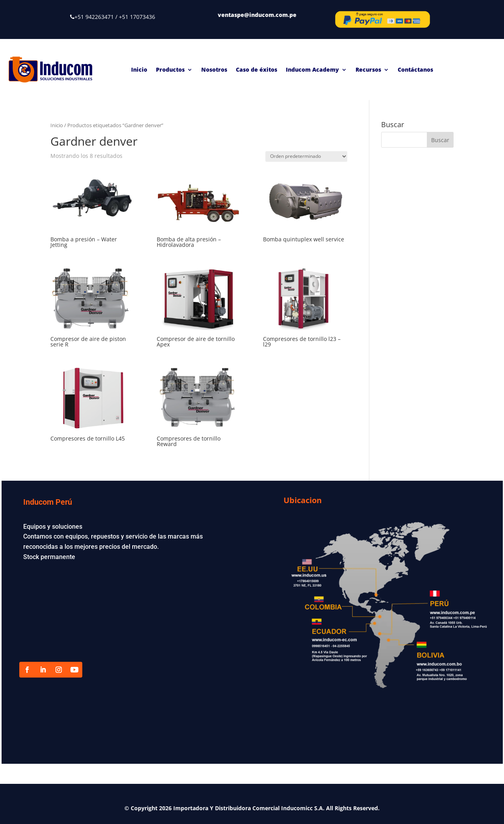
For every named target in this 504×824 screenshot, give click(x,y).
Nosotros (214, 69)
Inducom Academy (312, 69)
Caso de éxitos (257, 69)
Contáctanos (415, 69)
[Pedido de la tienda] (306, 156)
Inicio (139, 69)
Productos (170, 69)
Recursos (368, 69)
